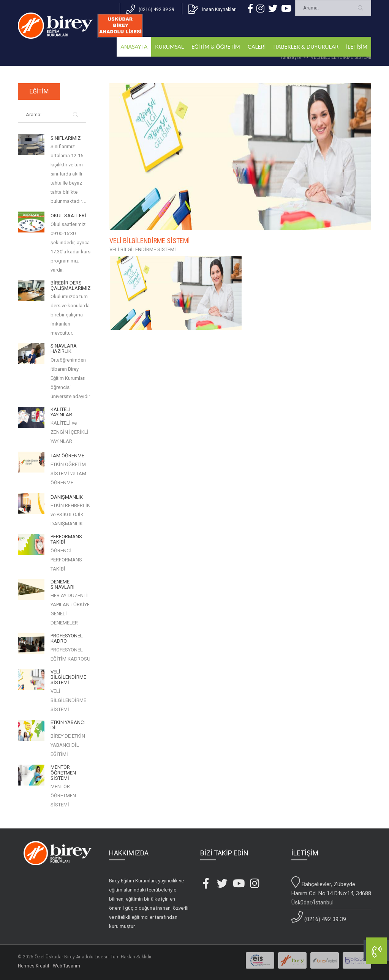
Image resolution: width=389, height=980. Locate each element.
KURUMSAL (169, 47)
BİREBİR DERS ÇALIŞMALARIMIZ (70, 286)
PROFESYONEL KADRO (67, 639)
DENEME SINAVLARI (62, 585)
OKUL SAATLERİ (68, 216)
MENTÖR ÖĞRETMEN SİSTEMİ (63, 773)
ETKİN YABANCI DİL (68, 725)
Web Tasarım (66, 966)
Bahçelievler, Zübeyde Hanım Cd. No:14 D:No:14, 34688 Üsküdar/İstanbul (331, 891)
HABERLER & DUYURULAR (306, 47)
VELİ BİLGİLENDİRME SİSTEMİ (341, 57)
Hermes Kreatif (34, 966)
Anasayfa (291, 57)
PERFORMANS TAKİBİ (66, 539)
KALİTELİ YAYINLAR (61, 412)
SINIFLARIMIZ (66, 138)
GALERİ (257, 47)
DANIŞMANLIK (67, 497)
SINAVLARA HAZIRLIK (64, 349)
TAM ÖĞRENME (67, 456)
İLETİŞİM (357, 47)
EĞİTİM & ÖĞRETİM (216, 47)
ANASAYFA (134, 47)
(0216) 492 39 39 (319, 917)
